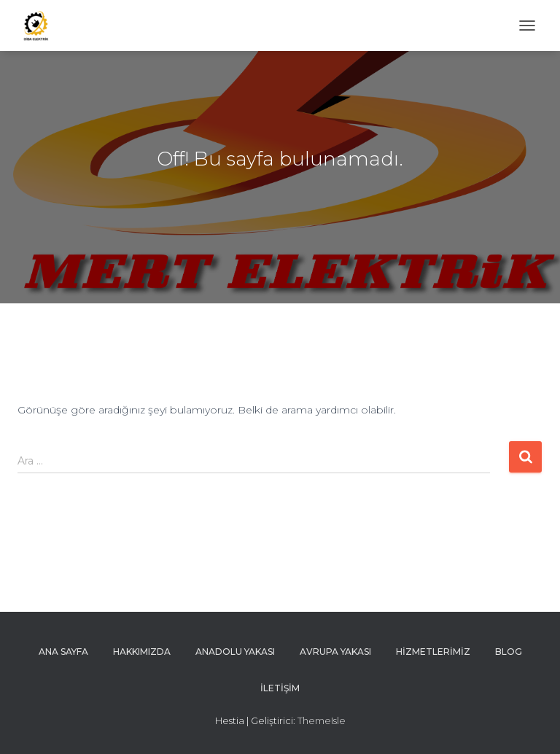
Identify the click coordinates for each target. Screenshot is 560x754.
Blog (509, 652)
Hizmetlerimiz (433, 652)
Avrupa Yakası (335, 652)
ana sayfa (63, 652)
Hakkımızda (142, 652)
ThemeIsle (322, 720)
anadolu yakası (235, 652)
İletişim (280, 688)
